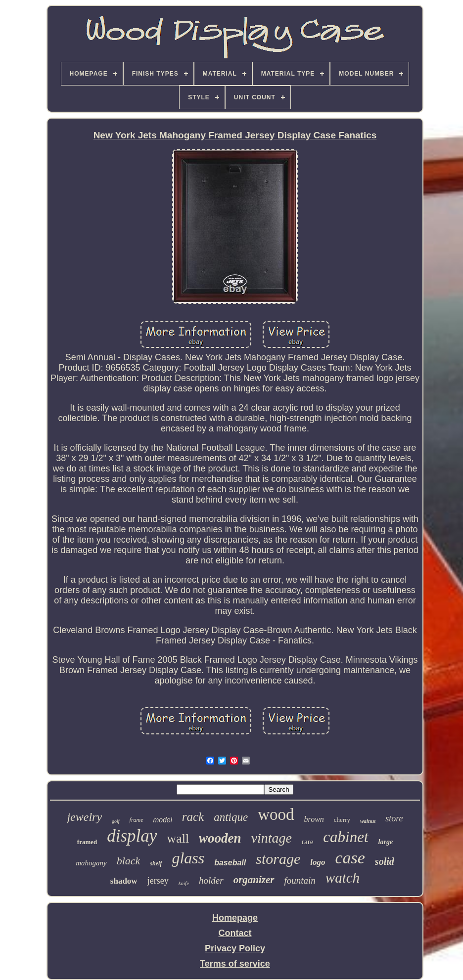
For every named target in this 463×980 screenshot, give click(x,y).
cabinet (346, 837)
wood (276, 814)
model (163, 820)
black (129, 861)
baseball (230, 863)
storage (278, 859)
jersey (158, 881)
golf (116, 821)
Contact (235, 933)
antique (231, 817)
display (132, 836)
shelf (156, 863)
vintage (272, 838)
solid (385, 861)
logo (318, 862)
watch (343, 878)
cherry (342, 820)
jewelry (84, 817)
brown (314, 819)
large (386, 842)
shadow (124, 881)
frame (137, 820)
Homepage (235, 918)
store (394, 818)
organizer (254, 880)
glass (188, 858)
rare (307, 842)
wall (178, 838)
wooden (220, 838)
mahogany (91, 863)
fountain (300, 880)
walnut (368, 821)
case (350, 858)
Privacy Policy (235, 948)
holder (211, 880)
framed (87, 842)
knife (184, 883)
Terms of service (235, 964)
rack (193, 817)
